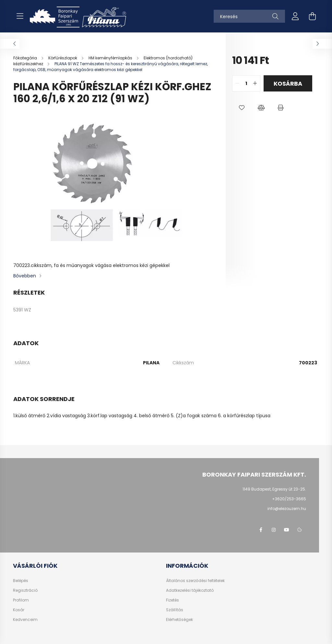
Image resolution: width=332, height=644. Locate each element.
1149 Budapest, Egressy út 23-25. (274, 489)
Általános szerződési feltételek (195, 581)
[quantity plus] (255, 83)
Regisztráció (25, 590)
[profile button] (295, 16)
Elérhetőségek (179, 620)
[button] (242, 108)
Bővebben (25, 276)
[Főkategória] (26, 58)
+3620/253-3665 (289, 499)
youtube (287, 530)
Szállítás (175, 610)
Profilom (21, 600)
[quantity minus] (237, 83)
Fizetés (172, 600)
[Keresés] (249, 16)
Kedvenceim (25, 620)
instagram (274, 530)
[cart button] (312, 16)
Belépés (21, 581)
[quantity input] (246, 83)
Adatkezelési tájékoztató (190, 590)
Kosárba (288, 84)
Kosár (19, 610)
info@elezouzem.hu (287, 509)
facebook (261, 530)
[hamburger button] (20, 16)
